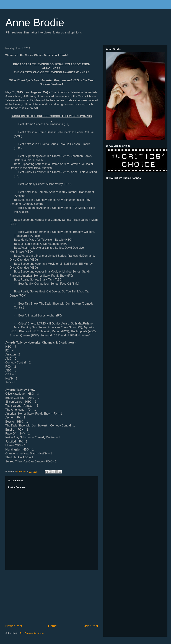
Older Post (90, 626)
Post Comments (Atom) (32, 633)
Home (52, 626)
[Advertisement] (52, 597)
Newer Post (14, 626)
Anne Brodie (35, 23)
